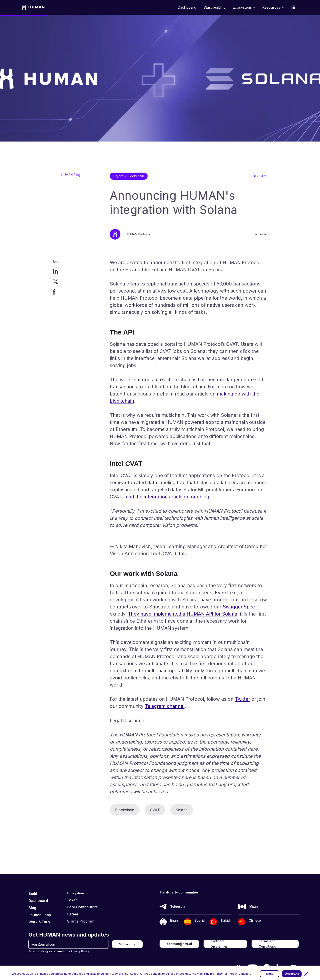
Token (72, 900)
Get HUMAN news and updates (69, 935)
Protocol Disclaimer (219, 944)
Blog (32, 908)
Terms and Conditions (267, 944)
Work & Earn (39, 922)
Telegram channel (165, 706)
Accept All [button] (292, 974)
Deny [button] (270, 974)
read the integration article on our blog (167, 497)
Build (33, 893)
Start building (214, 7)
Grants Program (81, 921)
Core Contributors (82, 907)
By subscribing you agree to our (59, 951)
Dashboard (187, 7)
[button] (306, 974)
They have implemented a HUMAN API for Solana (183, 614)
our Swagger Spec (234, 607)
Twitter (243, 699)
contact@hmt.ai (179, 944)
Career (73, 914)
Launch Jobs (40, 915)
